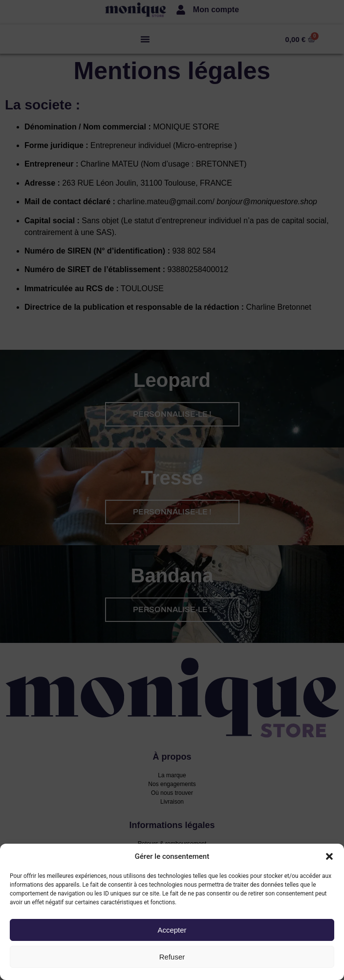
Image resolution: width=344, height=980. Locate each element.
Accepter (172, 930)
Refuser (172, 957)
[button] (329, 856)
